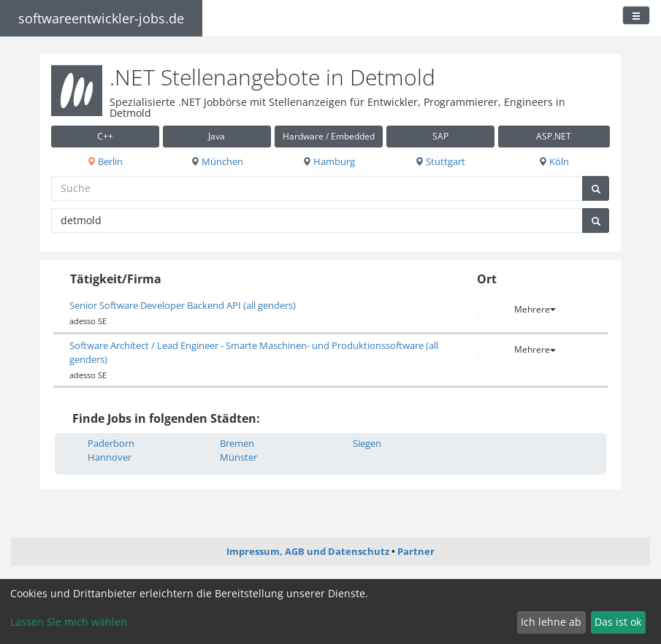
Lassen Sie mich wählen (69, 622)
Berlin (105, 161)
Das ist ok (618, 622)
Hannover (110, 457)
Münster (238, 457)
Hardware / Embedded (329, 136)
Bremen (237, 443)
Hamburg (329, 161)
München (217, 161)
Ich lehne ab (551, 622)
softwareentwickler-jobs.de (101, 18)
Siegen (367, 443)
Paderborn (111, 443)
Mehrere (535, 309)
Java (217, 136)
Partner (416, 551)
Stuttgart (440, 161)
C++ (105, 136)
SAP (440, 136)
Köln (554, 161)
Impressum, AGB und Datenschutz (308, 551)
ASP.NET (554, 136)
